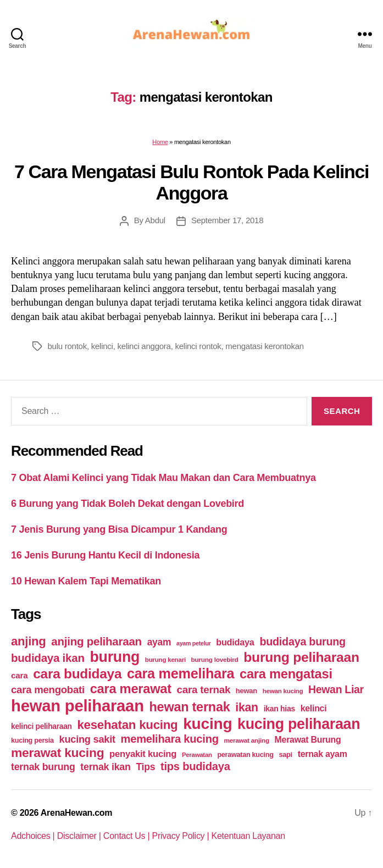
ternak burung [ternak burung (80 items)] (43, 767)
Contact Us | (128, 836)
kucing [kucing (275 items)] (207, 724)
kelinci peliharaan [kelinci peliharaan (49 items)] (41, 726)
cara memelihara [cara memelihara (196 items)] (181, 673)
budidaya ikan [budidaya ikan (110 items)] (48, 658)
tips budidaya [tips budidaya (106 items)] (195, 766)
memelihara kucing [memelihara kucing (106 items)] (170, 739)
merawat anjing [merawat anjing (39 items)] (247, 740)
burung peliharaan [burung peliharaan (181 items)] (301, 657)
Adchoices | (34, 836)
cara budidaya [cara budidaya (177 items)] (77, 674)
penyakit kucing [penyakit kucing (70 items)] (143, 754)
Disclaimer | (80, 836)
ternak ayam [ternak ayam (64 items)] (323, 754)
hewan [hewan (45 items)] (246, 691)
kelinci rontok (198, 346)
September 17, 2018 (227, 220)
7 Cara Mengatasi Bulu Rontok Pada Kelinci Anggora (191, 182)
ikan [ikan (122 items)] (247, 707)
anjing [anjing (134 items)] (29, 641)
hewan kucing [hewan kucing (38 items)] (283, 691)
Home (160, 142)
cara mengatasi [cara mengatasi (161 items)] (286, 674)
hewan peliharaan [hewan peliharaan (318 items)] (77, 706)
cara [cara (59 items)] (19, 675)
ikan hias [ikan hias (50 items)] (279, 709)
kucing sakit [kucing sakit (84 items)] (87, 739)
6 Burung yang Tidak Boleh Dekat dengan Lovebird (127, 504)
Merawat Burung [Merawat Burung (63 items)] (308, 740)
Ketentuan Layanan (248, 836)
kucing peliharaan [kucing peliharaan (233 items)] (299, 724)
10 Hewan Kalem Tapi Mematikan (86, 581)
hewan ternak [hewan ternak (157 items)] (190, 707)
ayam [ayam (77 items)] (159, 642)
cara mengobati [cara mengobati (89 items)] (48, 690)
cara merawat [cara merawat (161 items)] (131, 689)
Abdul (155, 220)
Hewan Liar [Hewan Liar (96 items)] (336, 689)
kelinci (102, 346)
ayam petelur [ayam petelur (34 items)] (194, 643)
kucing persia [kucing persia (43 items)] (32, 740)
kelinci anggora (144, 346)
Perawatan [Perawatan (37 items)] (197, 755)
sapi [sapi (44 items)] (285, 754)
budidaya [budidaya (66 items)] (235, 642)
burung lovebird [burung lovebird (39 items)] (215, 660)
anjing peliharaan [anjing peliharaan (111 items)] (96, 641)
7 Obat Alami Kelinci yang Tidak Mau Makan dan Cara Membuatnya (163, 478)
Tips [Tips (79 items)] (145, 767)
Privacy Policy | (182, 836)
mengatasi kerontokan (265, 346)
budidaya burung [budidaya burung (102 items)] (302, 642)
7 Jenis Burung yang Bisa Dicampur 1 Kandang (119, 529)
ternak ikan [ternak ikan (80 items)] (105, 767)
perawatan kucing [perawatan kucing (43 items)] (245, 755)
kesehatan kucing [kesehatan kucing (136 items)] (127, 725)
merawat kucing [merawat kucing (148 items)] (57, 753)
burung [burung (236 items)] (115, 657)
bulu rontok (67, 346)
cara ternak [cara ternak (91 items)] (204, 690)
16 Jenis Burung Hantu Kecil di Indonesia (105, 555)
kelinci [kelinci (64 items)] (314, 708)
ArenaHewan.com (77, 813)
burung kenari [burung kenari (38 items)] (165, 659)
